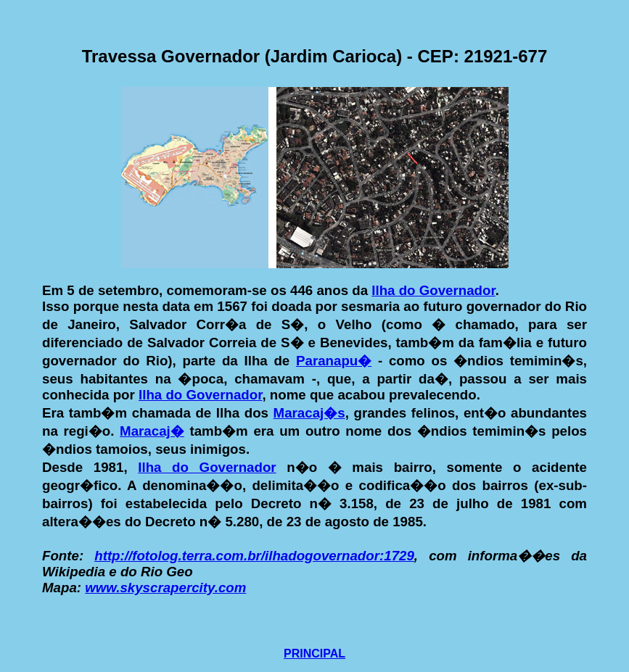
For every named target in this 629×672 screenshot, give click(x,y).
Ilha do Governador (433, 290)
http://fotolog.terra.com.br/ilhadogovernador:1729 (254, 556)
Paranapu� (334, 361)
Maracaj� (152, 431)
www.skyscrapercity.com (165, 588)
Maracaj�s (309, 413)
